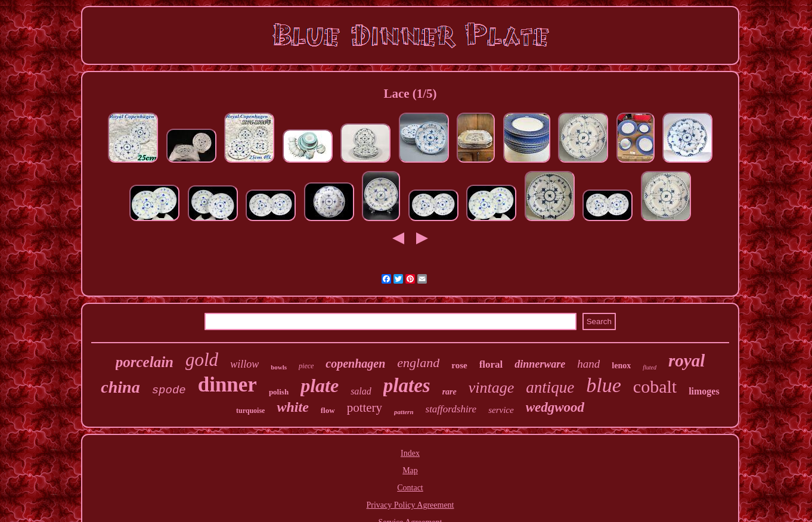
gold (202, 360)
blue (604, 385)
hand (588, 364)
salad (361, 391)
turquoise (250, 411)
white (292, 407)
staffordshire (451, 409)
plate (320, 386)
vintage (492, 388)
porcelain (145, 362)
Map (410, 470)
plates (407, 386)
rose (459, 365)
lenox (621, 366)
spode (169, 390)
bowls (279, 367)
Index (410, 453)
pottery (365, 408)
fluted (650, 367)
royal (687, 361)
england (418, 363)
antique (550, 387)
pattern (404, 412)
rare (450, 392)
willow (244, 364)
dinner (227, 385)
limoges (704, 391)
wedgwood (555, 407)
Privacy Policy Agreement (410, 505)
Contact (410, 488)
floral (491, 364)
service (501, 410)
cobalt (655, 386)
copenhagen (355, 363)
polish (279, 392)
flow (328, 410)
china (120, 387)
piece (306, 366)
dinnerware (540, 364)
